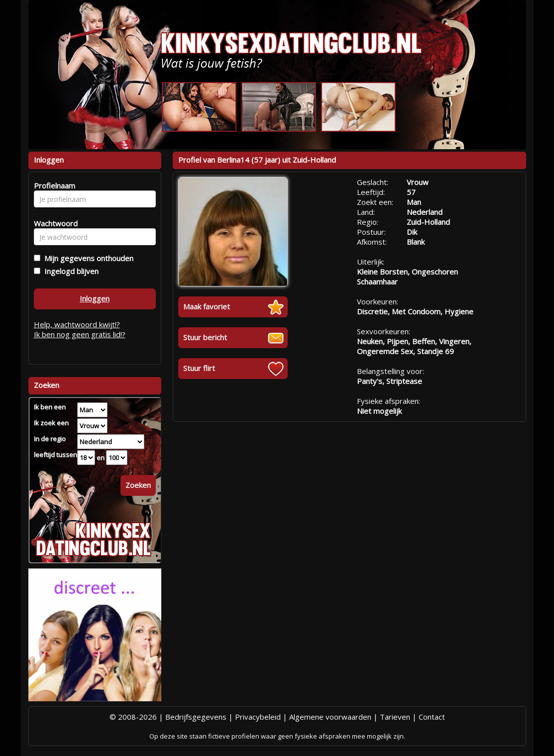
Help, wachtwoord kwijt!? (77, 324)
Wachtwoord (53, 223)
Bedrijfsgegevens (196, 717)
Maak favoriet (207, 306)
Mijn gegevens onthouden (87, 258)
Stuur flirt (199, 368)
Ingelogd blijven (69, 271)
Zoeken (138, 485)
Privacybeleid (258, 717)
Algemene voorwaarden (330, 717)
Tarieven (395, 717)
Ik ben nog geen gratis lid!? (80, 334)
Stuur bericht (205, 337)
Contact (432, 717)
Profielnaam (53, 186)
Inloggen (95, 298)
